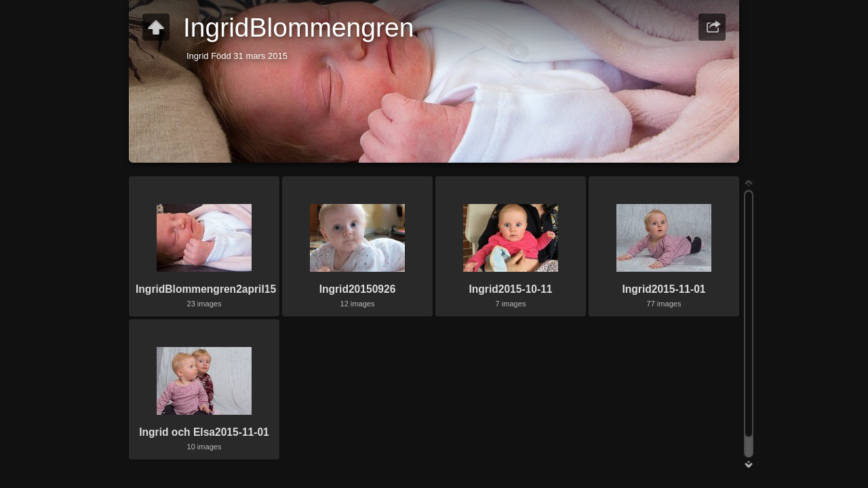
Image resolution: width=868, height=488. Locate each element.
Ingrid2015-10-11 (510, 289)
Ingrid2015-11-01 (664, 289)
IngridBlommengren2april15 (206, 289)
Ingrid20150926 (358, 289)
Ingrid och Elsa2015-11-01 (204, 432)
